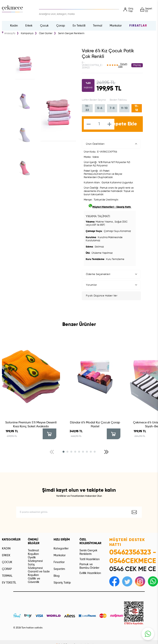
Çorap (61, 26)
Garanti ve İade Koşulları (39, 573)
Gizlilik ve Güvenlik (34, 580)
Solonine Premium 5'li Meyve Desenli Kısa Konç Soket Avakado (31, 425)
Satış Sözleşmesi (35, 566)
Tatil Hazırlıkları (90, 559)
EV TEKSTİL (9, 583)
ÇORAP (7, 569)
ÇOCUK (7, 562)
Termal (98, 26)
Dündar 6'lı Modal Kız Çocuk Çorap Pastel (95, 425)
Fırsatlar (138, 26)
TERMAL (7, 576)
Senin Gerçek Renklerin (88, 552)
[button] (64, 452)
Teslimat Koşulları (34, 552)
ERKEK (6, 555)
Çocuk (44, 26)
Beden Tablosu (118, 100)
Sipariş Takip (62, 583)
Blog (57, 576)
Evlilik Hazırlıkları (90, 573)
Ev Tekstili (79, 26)
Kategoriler (61, 549)
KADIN (6, 549)
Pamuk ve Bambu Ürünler (89, 566)
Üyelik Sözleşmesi (35, 559)
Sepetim (59, 569)
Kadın (14, 26)
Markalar (116, 26)
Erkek (29, 26)
